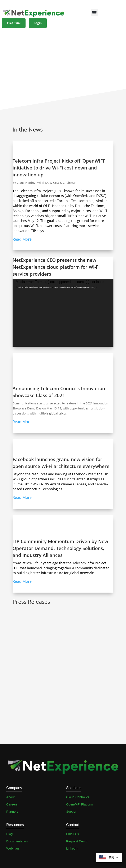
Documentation (17, 841)
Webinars (13, 848)
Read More (22, 239)
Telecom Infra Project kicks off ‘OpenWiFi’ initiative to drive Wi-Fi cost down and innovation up (59, 168)
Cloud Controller (78, 797)
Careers (12, 804)
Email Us (73, 834)
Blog (9, 834)
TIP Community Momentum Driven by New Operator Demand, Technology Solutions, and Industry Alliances (60, 548)
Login (38, 23)
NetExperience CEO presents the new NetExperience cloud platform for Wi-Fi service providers (56, 267)
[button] (94, 12)
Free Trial (14, 23)
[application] (63, 313)
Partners (12, 811)
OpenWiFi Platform (80, 804)
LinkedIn (72, 848)
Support (72, 811)
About (10, 797)
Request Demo (77, 841)
